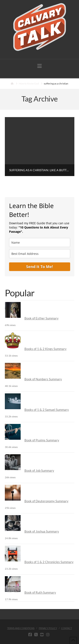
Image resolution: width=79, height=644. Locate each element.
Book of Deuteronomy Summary (46, 501)
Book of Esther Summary (42, 318)
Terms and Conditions (21, 628)
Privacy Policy (48, 628)
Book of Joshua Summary (42, 531)
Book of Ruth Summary (40, 592)
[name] (40, 243)
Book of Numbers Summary (43, 379)
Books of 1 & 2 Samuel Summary (47, 410)
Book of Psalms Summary (42, 440)
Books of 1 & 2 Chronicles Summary (49, 562)
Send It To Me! (39, 267)
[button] (39, 66)
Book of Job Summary (39, 470)
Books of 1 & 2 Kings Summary (46, 349)
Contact (66, 628)
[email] (40, 254)
